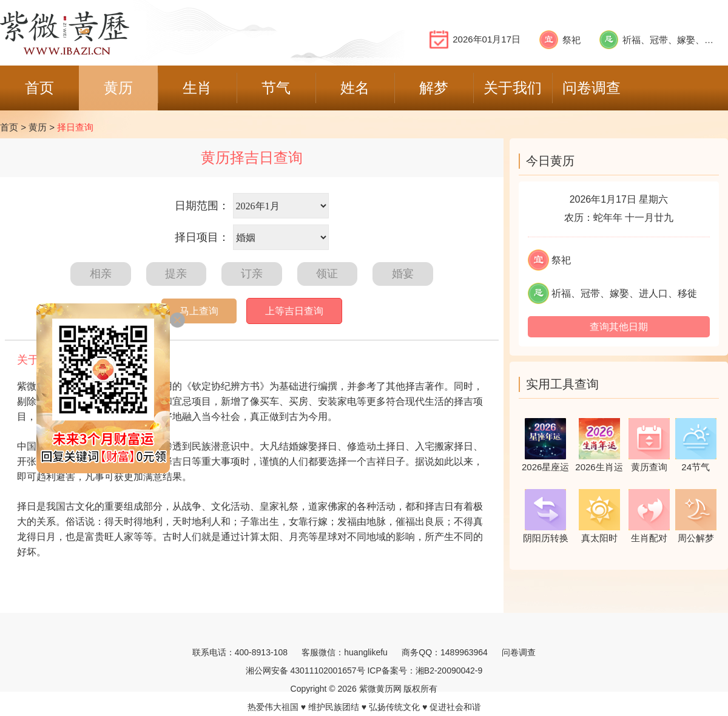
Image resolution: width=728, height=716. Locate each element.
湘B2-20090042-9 (449, 670)
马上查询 (199, 311)
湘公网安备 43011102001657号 (305, 670)
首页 (9, 127)
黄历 (38, 127)
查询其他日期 (619, 327)
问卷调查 (519, 652)
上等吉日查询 (294, 311)
